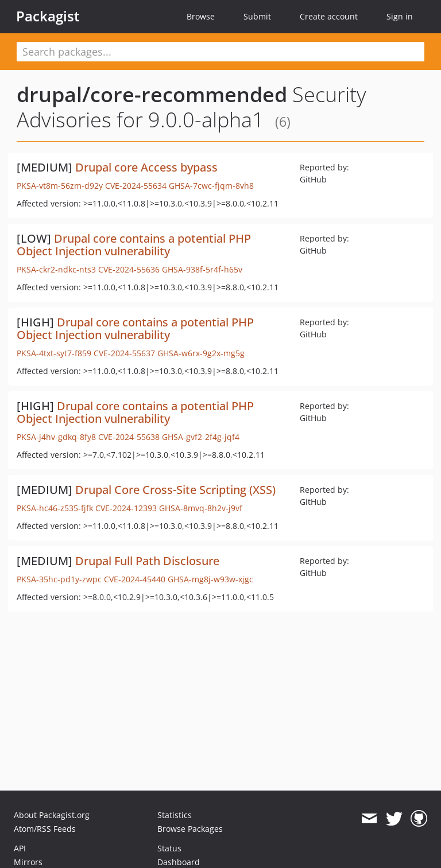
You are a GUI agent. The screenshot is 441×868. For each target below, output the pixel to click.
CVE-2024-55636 (129, 269)
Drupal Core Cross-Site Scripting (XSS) (175, 490)
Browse (201, 16)
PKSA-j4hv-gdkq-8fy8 (56, 437)
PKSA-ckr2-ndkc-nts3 (56, 269)
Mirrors (28, 862)
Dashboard (179, 862)
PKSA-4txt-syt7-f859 (54, 353)
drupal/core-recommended (152, 94)
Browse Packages (190, 829)
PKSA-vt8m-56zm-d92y (60, 186)
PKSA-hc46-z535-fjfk (55, 508)
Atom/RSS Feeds (45, 829)
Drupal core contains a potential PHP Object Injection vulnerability (134, 245)
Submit (257, 16)
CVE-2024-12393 (126, 508)
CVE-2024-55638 (129, 437)
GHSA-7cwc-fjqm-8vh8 (211, 186)
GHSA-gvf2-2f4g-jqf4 (201, 437)
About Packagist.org (52, 815)
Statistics (175, 815)
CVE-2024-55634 (136, 186)
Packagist (48, 16)
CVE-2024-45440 (135, 579)
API (20, 848)
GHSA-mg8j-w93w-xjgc (210, 579)
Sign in (400, 16)
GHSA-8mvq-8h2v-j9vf (201, 508)
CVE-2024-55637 (124, 353)
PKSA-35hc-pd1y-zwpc (59, 579)
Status (169, 848)
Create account (329, 16)
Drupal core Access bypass (146, 167)
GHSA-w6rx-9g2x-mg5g (201, 353)
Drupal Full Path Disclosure (147, 561)
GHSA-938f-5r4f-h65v (202, 269)
